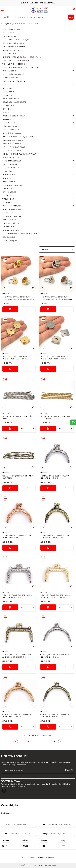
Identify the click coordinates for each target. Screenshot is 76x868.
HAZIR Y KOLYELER (11, 50)
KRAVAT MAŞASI (10, 240)
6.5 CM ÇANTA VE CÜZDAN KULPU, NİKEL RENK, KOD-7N (17, 596)
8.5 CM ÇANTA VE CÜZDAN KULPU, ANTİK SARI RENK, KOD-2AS (55, 716)
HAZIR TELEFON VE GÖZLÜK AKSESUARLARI (22, 57)
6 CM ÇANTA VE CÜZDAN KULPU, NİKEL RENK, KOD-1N (55, 477)
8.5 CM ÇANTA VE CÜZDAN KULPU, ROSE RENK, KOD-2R (17, 716)
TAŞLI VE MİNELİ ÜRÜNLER (14, 81)
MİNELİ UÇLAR (9, 33)
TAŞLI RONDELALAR (11, 168)
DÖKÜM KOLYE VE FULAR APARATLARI (19, 154)
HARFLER (7, 119)
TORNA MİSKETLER (11, 202)
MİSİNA (6, 112)
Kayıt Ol (69, 770)
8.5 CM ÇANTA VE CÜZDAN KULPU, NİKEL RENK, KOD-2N (55, 656)
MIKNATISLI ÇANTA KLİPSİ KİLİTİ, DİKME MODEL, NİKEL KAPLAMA (55, 358)
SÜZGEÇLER (8, 189)
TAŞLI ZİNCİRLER (10, 54)
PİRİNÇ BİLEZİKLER (11, 223)
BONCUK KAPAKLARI (12, 209)
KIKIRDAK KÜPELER (11, 130)
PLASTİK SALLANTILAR (12, 185)
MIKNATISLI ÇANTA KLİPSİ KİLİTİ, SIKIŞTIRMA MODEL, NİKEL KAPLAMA (56, 298)
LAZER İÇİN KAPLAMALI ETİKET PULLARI (20, 67)
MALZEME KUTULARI (11, 220)
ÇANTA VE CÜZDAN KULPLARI (16, 60)
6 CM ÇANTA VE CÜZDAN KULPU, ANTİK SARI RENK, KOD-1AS (55, 537)
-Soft (23, 865)
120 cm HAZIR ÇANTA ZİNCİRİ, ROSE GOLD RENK (56, 417)
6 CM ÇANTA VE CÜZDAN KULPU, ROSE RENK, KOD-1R (17, 537)
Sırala (57, 250)
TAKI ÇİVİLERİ (8, 92)
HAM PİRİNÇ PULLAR (12, 133)
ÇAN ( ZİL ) (7, 109)
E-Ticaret (30, 865)
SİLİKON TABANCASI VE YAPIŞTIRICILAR (20, 234)
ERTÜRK (6, 294)
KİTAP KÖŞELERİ (10, 192)
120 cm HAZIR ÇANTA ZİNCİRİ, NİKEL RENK (18, 417)
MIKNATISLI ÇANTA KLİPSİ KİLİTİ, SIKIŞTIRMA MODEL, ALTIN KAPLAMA (18, 298)
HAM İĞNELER (9, 182)
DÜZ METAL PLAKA (11, 230)
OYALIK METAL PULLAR (13, 140)
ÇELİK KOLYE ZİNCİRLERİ (13, 43)
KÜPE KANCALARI (10, 126)
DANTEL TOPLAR (10, 164)
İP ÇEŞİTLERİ (8, 105)
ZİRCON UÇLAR (9, 36)
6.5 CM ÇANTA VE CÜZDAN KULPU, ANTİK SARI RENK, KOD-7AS (17, 656)
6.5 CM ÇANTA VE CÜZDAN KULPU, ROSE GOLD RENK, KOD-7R (55, 596)
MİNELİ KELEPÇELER (12, 29)
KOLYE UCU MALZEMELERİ (14, 102)
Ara (71, 17)
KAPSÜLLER (8, 213)
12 (48, 741)
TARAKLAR (7, 195)
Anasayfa (5, 24)
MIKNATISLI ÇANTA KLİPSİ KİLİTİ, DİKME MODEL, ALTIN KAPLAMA (16, 358)
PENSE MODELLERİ (11, 157)
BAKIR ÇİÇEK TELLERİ (12, 144)
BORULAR (7, 178)
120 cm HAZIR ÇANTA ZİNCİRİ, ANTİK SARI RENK (18, 477)
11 (41, 741)
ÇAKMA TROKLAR (10, 227)
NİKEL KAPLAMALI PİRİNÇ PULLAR (18, 137)
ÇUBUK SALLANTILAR (12, 216)
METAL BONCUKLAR (11, 99)
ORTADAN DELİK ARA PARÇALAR (17, 40)
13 (54, 741)
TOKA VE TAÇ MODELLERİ (14, 64)
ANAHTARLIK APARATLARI (14, 78)
